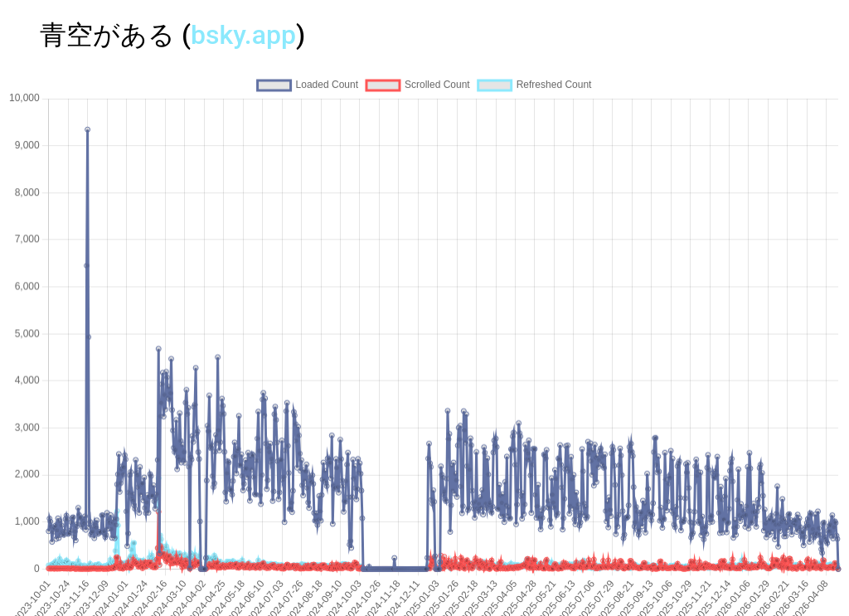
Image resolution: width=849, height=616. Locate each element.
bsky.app (243, 35)
